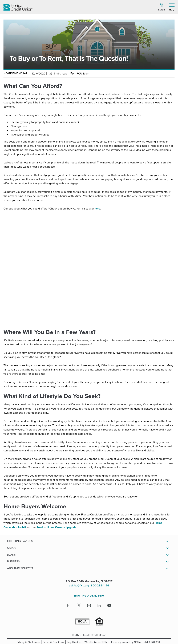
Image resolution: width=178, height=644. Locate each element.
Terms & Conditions (54, 642)
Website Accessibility (96, 642)
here (97, 209)
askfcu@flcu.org (79, 585)
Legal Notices (75, 642)
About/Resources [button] (20, 568)
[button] (161, 7)
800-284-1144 (100, 585)
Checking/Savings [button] (20, 541)
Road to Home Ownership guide (56, 527)
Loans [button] (11, 555)
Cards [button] (12, 548)
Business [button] (13, 561)
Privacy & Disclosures (29, 642)
